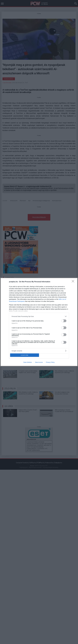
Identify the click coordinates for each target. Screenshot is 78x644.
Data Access (39, 362)
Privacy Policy (50, 362)
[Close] (74, 282)
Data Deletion (28, 362)
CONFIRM (25, 355)
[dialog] (39, 322)
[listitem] (39, 316)
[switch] (64, 321)
